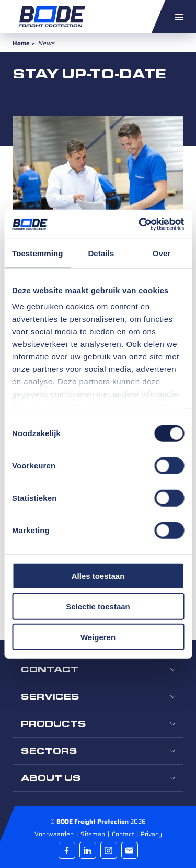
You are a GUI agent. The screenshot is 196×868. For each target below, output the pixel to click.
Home (21, 43)
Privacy (151, 834)
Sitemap (94, 834)
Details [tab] (101, 253)
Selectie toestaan (98, 606)
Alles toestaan (98, 576)
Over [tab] (162, 253)
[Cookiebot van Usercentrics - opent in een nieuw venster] (140, 224)
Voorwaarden (55, 834)
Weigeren (98, 637)
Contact (124, 834)
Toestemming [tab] (38, 253)
